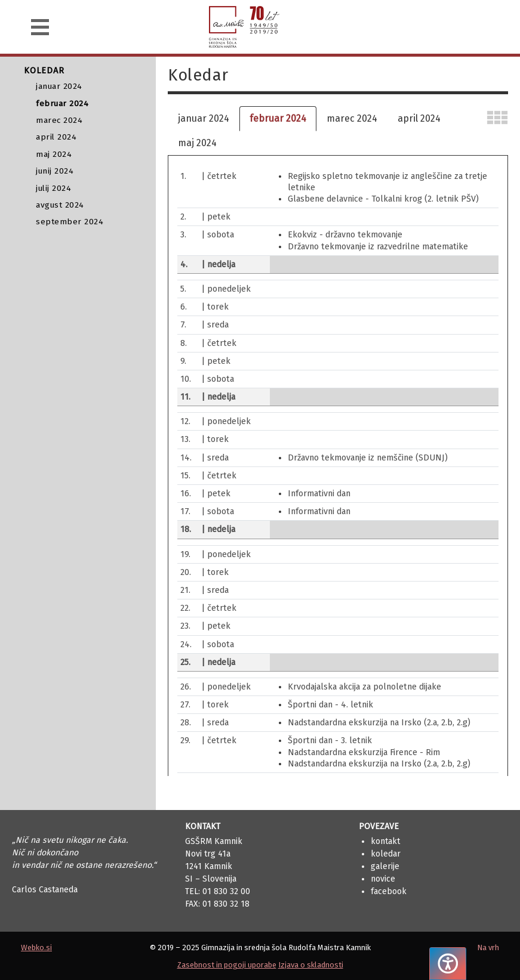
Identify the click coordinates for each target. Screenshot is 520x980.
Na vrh (488, 947)
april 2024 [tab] (419, 118)
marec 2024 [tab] (352, 118)
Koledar (386, 854)
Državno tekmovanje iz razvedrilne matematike (378, 247)
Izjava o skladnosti (311, 965)
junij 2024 (55, 171)
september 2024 (70, 222)
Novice (383, 879)
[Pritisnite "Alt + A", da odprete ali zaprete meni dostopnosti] (448, 964)
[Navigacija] (40, 27)
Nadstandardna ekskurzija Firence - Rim (364, 752)
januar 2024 (59, 86)
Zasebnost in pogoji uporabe (227, 965)
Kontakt (385, 841)
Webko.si (36, 947)
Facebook (389, 891)
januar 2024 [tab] (204, 118)
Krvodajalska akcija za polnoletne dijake (364, 687)
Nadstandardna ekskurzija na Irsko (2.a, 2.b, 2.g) (379, 723)
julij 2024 (53, 188)
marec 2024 (59, 120)
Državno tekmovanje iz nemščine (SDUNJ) (368, 458)
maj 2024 (54, 154)
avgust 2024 (60, 205)
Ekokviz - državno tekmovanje (345, 235)
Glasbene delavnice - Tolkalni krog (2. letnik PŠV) (383, 199)
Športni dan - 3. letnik (330, 741)
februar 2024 (62, 103)
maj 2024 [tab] (197, 143)
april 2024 (56, 137)
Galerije (385, 866)
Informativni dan (319, 494)
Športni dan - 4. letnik (330, 705)
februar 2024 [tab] (278, 118)
